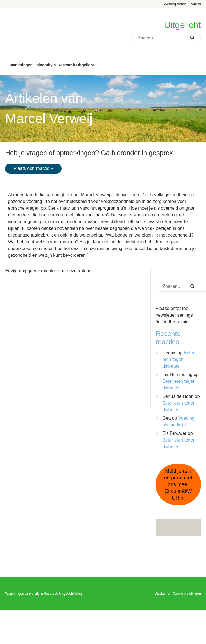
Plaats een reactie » (33, 168)
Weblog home (175, 4)
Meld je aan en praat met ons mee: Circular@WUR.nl (178, 484)
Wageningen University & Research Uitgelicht (52, 65)
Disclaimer (163, 594)
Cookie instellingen (187, 594)
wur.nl (196, 4)
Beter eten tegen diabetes (178, 359)
